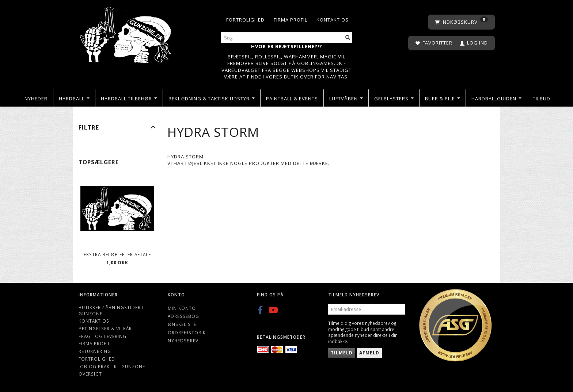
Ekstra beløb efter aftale (117, 254)
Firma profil (291, 20)
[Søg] (348, 38)
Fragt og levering (103, 336)
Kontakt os (333, 20)
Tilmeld (342, 353)
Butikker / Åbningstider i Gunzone (111, 310)
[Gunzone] (126, 33)
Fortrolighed (245, 20)
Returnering (95, 351)
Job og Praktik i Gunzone (112, 366)
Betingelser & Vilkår (105, 328)
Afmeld (369, 353)
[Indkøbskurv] (461, 22)
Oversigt (90, 374)
